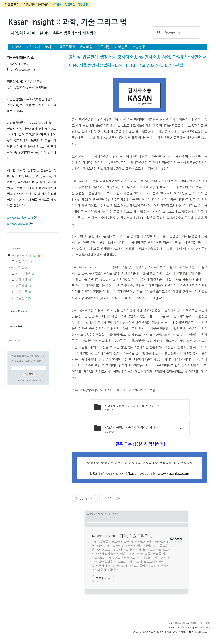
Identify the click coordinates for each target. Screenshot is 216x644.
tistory (206, 628)
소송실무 (139, 47)
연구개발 (104, 47)
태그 (185, 623)
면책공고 (177, 623)
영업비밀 (70, 5)
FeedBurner (35, 381)
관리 (200, 623)
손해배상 (86, 47)
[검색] (176, 33)
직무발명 (83, 5)
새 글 (207, 623)
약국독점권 (67, 47)
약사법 (50, 47)
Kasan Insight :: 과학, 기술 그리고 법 (68, 22)
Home (17, 47)
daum (184, 628)
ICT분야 (57, 5)
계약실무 (121, 47)
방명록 (193, 623)
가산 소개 (33, 47)
